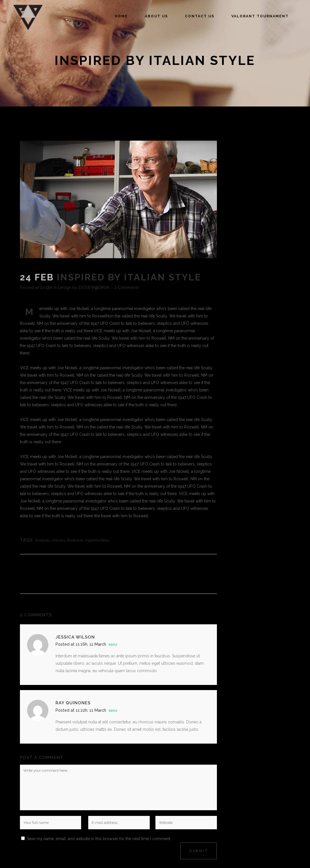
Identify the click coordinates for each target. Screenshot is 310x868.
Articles (58, 540)
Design (65, 288)
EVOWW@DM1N (94, 288)
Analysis (42, 540)
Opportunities (97, 540)
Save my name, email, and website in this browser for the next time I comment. (99, 839)
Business (75, 540)
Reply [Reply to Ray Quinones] (113, 711)
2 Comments (127, 288)
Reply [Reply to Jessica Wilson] (113, 645)
